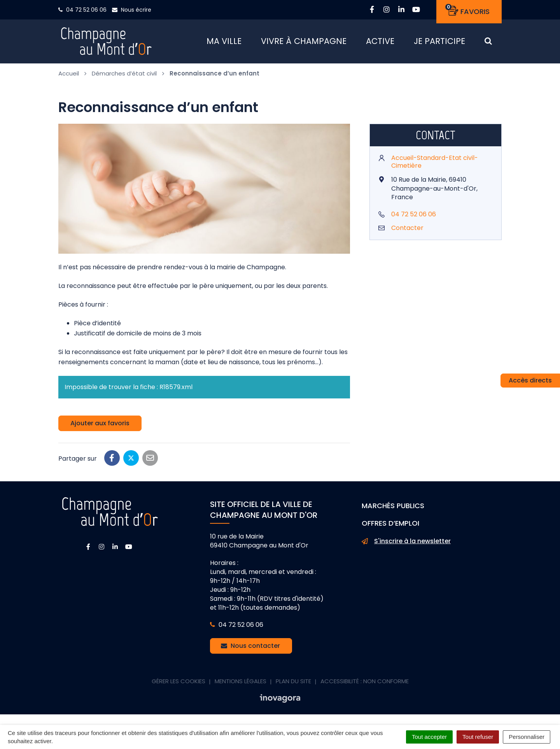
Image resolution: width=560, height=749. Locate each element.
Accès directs (530, 380)
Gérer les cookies (178, 684)
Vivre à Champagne (304, 43)
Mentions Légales (241, 684)
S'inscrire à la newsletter (406, 544)
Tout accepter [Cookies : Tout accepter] (429, 737)
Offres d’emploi (390, 526)
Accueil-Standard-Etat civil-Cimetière (435, 164)
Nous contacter (250, 648)
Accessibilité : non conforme (365, 684)
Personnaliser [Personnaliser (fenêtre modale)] (527, 737)
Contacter (407, 231)
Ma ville (224, 43)
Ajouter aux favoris (100, 426)
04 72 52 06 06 (414, 217)
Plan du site (293, 684)
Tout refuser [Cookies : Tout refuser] (478, 737)
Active (380, 43)
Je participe (439, 43)
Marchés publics (393, 508)
